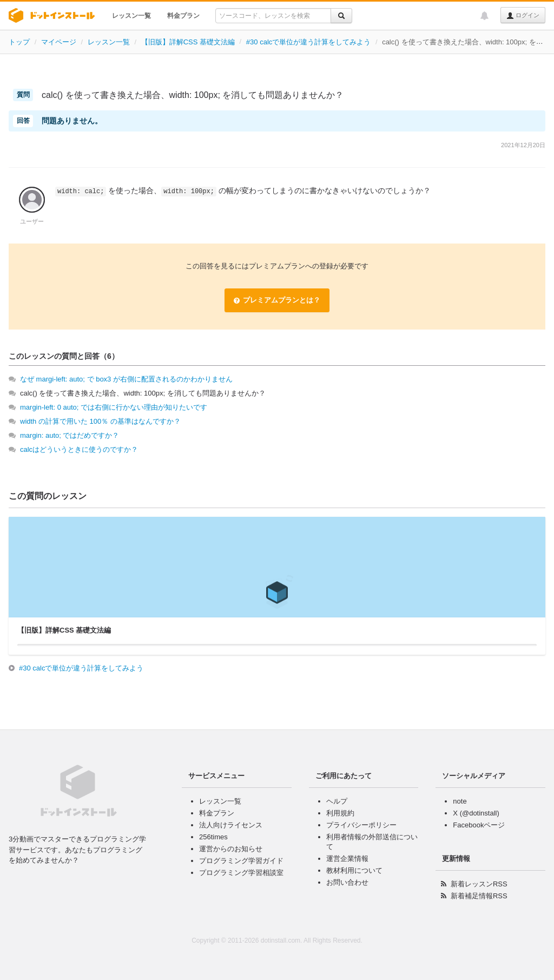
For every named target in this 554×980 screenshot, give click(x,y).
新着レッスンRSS (479, 884)
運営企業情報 (347, 859)
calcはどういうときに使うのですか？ (79, 449)
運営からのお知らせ (231, 849)
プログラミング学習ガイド (241, 861)
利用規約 (340, 813)
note (460, 801)
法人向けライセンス (231, 825)
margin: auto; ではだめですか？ (70, 435)
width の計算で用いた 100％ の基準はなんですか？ (100, 421)
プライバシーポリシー (361, 825)
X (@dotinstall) (476, 813)
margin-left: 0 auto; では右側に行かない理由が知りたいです (114, 407)
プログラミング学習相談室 (241, 873)
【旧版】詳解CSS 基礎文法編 (188, 42)
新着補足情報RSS (479, 896)
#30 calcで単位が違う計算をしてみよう (308, 42)
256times (213, 837)
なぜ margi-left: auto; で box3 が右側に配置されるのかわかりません (126, 379)
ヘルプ (337, 801)
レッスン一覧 (131, 16)
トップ (19, 42)
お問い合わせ (347, 882)
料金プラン (183, 16)
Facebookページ (479, 825)
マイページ (59, 42)
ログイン (523, 16)
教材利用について (354, 870)
